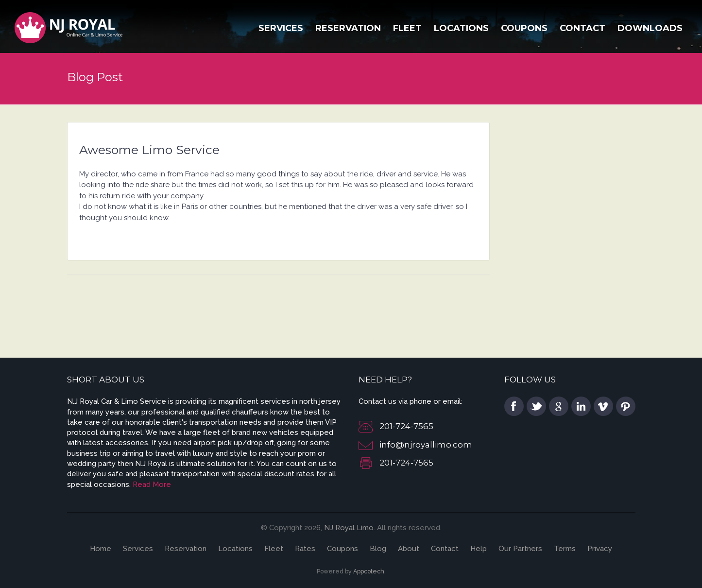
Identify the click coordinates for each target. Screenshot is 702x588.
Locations (461, 28)
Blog (378, 549)
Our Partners (520, 549)
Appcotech (369, 571)
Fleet (407, 28)
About (409, 549)
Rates (305, 549)
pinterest (626, 406)
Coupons (524, 28)
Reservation (348, 28)
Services (281, 28)
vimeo (603, 406)
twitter (536, 406)
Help (479, 549)
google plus (559, 406)
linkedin (581, 406)
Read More (152, 484)
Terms (565, 549)
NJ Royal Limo (349, 528)
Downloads (650, 28)
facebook (514, 406)
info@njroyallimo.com (426, 445)
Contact (582, 28)
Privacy (600, 549)
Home (101, 549)
